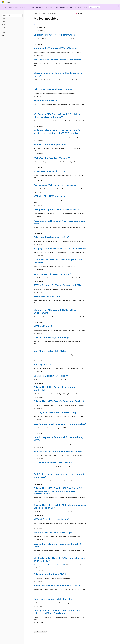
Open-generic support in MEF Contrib (52, 599)
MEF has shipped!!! (43, 326)
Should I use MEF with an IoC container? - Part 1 (57, 585)
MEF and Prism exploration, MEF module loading (57, 451)
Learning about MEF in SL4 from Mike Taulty (55, 412)
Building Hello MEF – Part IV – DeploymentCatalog (58, 401)
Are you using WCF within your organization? (56, 185)
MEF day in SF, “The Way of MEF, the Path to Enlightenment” (55, 311)
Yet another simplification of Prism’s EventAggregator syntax (60, 222)
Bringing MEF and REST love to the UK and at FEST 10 (59, 248)
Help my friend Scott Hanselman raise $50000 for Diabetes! (58, 261)
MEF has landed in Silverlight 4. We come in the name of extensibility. (59, 559)
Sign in (117, 2)
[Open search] (113, 2)
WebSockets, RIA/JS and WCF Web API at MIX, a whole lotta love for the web (57, 115)
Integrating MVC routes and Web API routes (55, 48)
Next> (35, 626)
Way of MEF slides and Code (47, 296)
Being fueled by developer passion (50, 237)
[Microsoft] (3, 2)
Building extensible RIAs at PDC (49, 574)
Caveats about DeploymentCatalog (51, 337)
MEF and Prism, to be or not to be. (50, 519)
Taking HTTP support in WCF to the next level (56, 209)
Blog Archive (42, 13)
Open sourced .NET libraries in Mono (51, 274)
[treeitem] (12, 19)
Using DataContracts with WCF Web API (53, 89)
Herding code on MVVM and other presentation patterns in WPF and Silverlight (57, 612)
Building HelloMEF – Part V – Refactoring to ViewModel (55, 388)
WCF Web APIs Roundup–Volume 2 (51, 144)
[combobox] (12, 16)
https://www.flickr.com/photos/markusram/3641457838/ (49, 565)
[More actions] (85, 14)
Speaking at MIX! (42, 364)
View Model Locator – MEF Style (49, 351)
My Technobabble (52, 13)
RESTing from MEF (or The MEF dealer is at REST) (57, 285)
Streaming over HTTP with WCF (49, 171)
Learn (35, 13)
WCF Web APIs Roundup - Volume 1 (51, 158)
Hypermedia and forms (45, 100)
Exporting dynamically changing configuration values (59, 424)
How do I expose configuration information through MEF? (59, 439)
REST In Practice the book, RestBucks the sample (57, 59)
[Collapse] (22, 12)
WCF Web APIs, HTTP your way (49, 196)
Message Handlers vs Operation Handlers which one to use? (59, 74)
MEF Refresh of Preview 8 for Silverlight (53, 532)
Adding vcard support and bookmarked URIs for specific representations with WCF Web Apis (57, 132)
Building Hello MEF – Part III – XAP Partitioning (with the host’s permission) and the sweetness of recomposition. (59, 491)
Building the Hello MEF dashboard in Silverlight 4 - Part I (58, 545)
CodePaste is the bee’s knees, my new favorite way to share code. (60, 475)
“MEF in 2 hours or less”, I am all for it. (52, 463)
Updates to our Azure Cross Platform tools (54, 35)
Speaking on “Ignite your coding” (50, 376)
